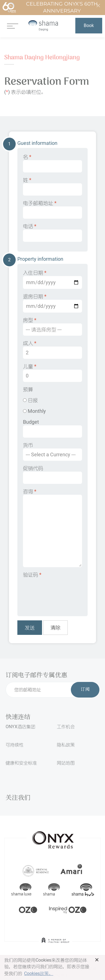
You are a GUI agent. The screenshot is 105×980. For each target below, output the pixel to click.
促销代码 (53, 475)
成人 (53, 349)
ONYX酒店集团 (20, 727)
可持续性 (15, 745)
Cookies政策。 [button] (39, 973)
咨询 (53, 528)
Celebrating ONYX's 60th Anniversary (50, 8)
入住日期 (53, 279)
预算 (28, 389)
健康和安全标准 (21, 763)
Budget (53, 428)
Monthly (34, 411)
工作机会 (66, 727)
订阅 (85, 690)
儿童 (53, 373)
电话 (53, 232)
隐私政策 (66, 745)
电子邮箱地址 (53, 209)
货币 (53, 451)
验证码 (32, 575)
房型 (53, 326)
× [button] (97, 960)
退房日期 (53, 303)
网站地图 (66, 763)
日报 (30, 400)
